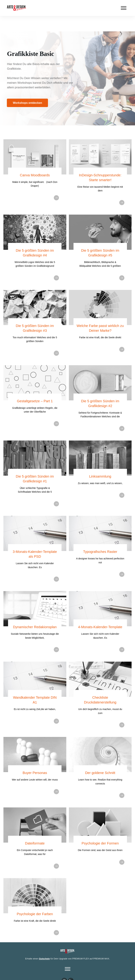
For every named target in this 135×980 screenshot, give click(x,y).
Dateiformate (35, 828)
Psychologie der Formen (100, 828)
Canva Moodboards (35, 160)
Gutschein (44, 943)
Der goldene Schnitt (100, 757)
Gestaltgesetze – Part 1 (35, 386)
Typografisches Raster (100, 536)
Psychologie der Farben (35, 899)
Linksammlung (100, 461)
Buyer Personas (35, 757)
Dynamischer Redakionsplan (35, 612)
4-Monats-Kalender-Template (100, 612)
